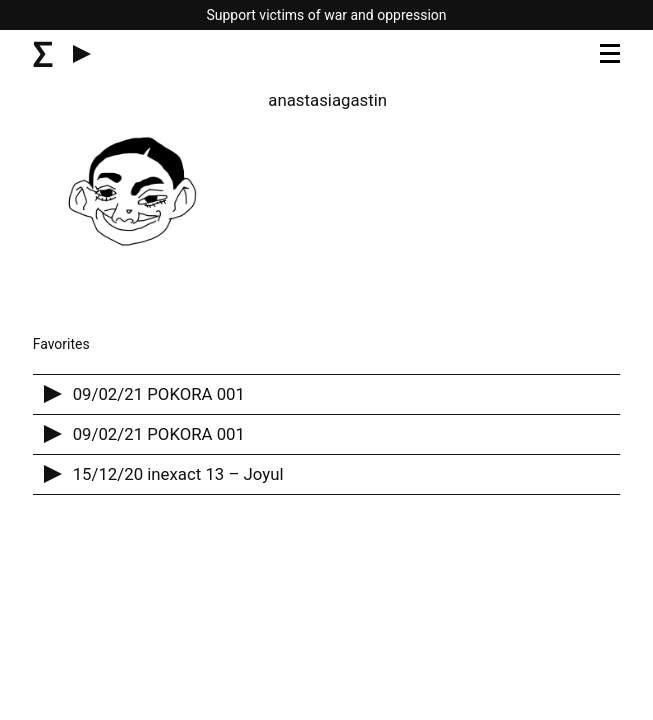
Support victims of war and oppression (326, 15)
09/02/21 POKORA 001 (159, 394)
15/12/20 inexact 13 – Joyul (178, 474)
